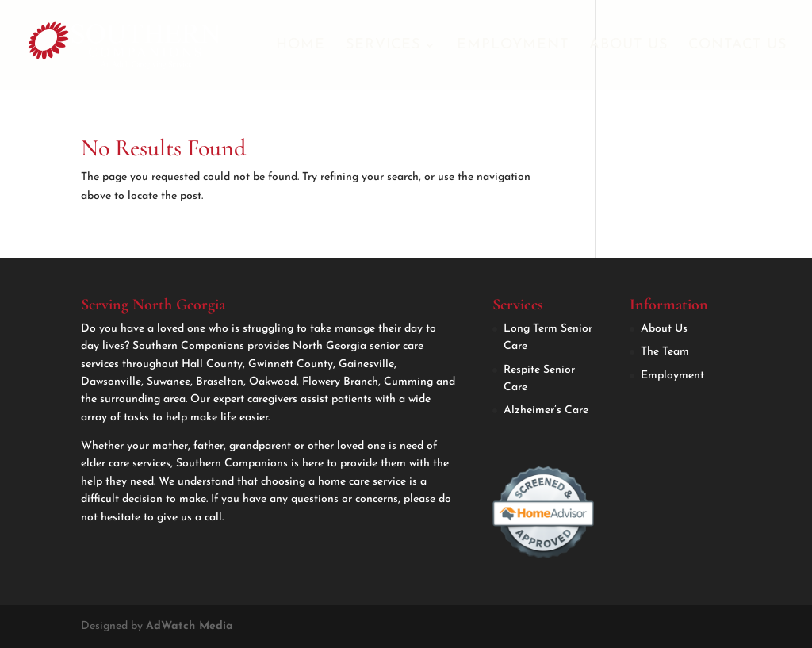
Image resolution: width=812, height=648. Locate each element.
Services (383, 46)
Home (301, 46)
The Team (665, 352)
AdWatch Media (190, 626)
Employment (513, 46)
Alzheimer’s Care (546, 410)
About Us (628, 46)
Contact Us (737, 46)
